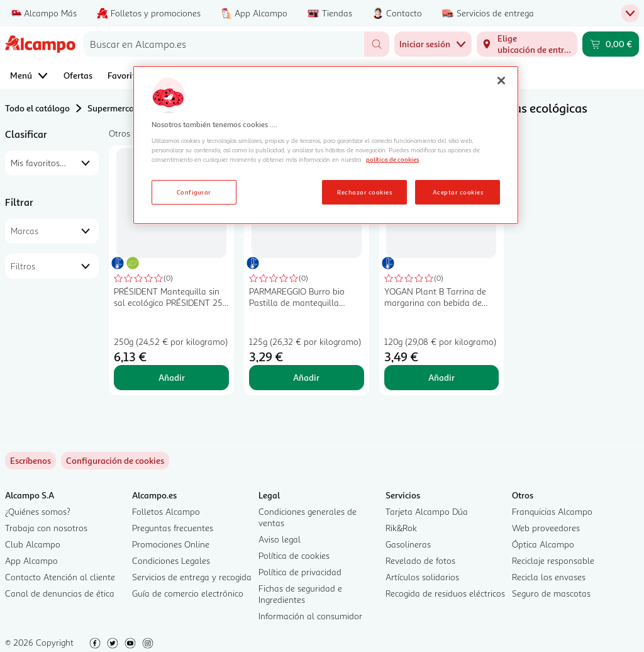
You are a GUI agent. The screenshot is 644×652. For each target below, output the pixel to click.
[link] (115, 461)
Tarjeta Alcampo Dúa (427, 511)
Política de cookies (294, 555)
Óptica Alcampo (543, 544)
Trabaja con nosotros (46, 528)
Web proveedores (546, 528)
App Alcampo (31, 560)
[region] (326, 145)
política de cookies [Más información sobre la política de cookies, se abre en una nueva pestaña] (392, 159)
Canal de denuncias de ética (60, 593)
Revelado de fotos (420, 560)
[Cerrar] (501, 81)
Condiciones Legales (171, 560)
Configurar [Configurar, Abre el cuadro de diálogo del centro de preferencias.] (194, 192)
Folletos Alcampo (166, 511)
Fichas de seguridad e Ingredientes (300, 594)
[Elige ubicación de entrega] (527, 44)
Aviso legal (280, 539)
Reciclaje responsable (553, 560)
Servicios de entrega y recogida (192, 577)
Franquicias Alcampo (552, 511)
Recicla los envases (549, 577)
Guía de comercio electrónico (188, 593)
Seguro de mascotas (551, 593)
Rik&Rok (401, 528)
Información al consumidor (310, 616)
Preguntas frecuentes (173, 528)
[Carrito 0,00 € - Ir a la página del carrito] (611, 44)
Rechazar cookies (364, 192)
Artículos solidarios (422, 577)
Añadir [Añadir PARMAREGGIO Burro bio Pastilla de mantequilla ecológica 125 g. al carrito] (306, 377)
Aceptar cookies (458, 192)
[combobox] (224, 44)
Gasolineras (408, 544)
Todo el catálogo (37, 108)
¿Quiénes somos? (38, 511)
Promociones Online (171, 544)
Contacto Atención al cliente (60, 577)
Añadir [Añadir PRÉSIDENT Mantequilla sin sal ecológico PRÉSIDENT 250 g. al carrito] (172, 377)
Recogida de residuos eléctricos (445, 593)
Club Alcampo (33, 544)
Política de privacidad (300, 572)
